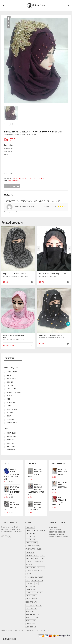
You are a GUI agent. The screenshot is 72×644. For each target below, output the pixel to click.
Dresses (10, 385)
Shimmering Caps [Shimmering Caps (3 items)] (31, 596)
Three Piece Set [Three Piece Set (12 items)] (31, 611)
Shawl (9, 416)
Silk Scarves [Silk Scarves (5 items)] (30, 605)
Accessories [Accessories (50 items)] (30, 527)
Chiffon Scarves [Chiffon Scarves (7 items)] (31, 533)
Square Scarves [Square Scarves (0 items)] (31, 608)
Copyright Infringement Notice (59, 537)
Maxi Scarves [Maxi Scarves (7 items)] (30, 565)
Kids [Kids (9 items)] (43, 558)
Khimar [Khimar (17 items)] (37, 558)
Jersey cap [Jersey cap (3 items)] (29, 558)
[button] (32, 282)
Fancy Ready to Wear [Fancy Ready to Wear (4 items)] (32, 546)
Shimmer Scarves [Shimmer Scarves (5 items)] (31, 599)
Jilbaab (10, 396)
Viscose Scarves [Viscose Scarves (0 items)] (31, 627)
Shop (10, 631)
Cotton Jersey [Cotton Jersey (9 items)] (31, 540)
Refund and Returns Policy (58, 534)
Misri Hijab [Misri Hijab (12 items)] (41, 568)
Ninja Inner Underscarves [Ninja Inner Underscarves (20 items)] (34, 577)
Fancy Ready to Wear (18, 134)
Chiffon (7, 134)
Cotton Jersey (8, 340)
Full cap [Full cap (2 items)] (40, 549)
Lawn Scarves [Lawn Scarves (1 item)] (39, 562)
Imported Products (14, 392)
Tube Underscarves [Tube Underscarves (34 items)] (32, 618)
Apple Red (10, 440)
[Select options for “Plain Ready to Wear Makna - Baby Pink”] (32, 346)
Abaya (9, 375)
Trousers (10, 419)
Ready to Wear (31, 134)
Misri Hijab (11, 276)
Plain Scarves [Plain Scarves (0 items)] (30, 586)
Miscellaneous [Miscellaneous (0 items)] (31, 568)
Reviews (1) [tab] (8, 195)
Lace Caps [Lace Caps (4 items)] (29, 562)
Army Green (11, 450)
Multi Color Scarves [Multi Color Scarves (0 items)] (32, 571)
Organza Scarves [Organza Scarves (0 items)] (37, 580)
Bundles (10, 382)
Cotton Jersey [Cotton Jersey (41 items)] (31, 537)
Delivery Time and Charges (57, 532)
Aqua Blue (10, 443)
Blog (16, 631)
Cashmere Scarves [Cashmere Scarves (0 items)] (32, 530)
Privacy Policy (54, 527)
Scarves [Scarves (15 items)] (40, 593)
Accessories (11, 379)
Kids (14, 340)
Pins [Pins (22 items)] (37, 583)
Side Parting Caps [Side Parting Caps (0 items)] (31, 602)
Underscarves (12, 423)
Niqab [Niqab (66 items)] (28, 580)
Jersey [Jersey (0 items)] (42, 555)
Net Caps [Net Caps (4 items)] (29, 574)
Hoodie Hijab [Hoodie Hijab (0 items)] (30, 552)
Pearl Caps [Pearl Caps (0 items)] (30, 583)
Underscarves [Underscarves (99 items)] (31, 624)
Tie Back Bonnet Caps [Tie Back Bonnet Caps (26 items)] (33, 615)
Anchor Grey (11, 436)
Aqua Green (11, 447)
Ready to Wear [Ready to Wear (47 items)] (31, 593)
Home (3, 631)
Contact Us (45, 631)
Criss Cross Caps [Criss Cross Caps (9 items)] (31, 543)
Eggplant (11, 181)
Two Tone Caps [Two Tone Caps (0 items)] (31, 621)
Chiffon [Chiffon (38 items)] (42, 530)
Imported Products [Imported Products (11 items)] (32, 555)
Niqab (17, 276)
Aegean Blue (11, 433)
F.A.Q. (23, 631)
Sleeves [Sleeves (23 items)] (39, 605)
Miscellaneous (12, 372)
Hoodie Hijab (11, 389)
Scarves (10, 413)
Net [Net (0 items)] (42, 571)
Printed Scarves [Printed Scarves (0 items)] (31, 590)
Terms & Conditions (55, 530)
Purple (18, 181)
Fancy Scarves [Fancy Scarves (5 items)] (31, 549)
